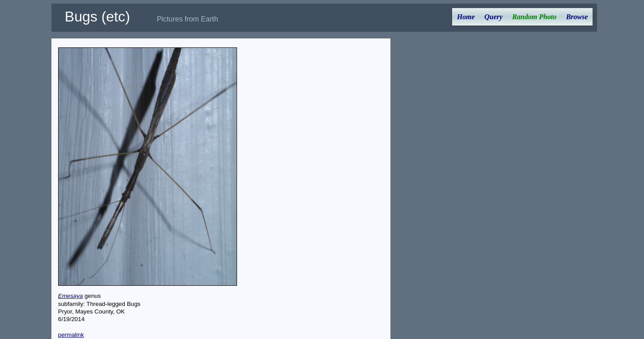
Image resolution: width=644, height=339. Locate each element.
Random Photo (534, 17)
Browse (577, 17)
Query (494, 17)
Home (466, 17)
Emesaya (71, 296)
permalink (71, 335)
